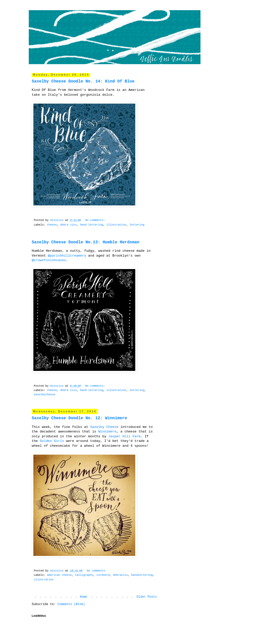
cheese (52, 225)
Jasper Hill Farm (124, 436)
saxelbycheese (45, 395)
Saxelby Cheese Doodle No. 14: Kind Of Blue (83, 81)
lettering (137, 225)
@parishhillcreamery (67, 256)
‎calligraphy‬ (84, 575)
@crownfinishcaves (49, 260)
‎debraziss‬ (120, 575)
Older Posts (147, 597)
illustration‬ (44, 580)
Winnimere (107, 432)
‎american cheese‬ (59, 575)
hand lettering (92, 225)
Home (83, 597)
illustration (116, 225)
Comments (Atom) (71, 604)
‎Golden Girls (52, 441)
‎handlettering (142, 575)
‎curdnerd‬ (103, 575)
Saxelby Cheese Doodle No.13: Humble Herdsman (86, 242)
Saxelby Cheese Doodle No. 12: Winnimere (79, 418)
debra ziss (68, 225)
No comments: (96, 220)
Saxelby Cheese (104, 427)
